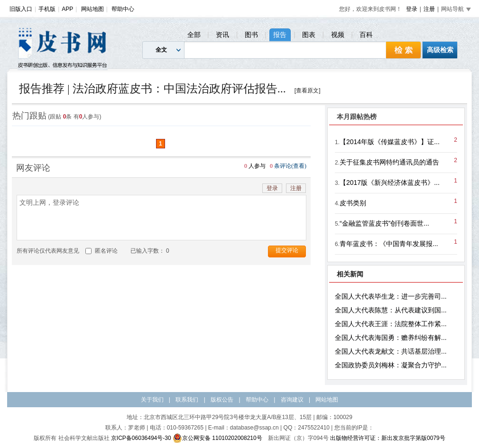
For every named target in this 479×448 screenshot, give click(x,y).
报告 (280, 35)
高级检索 (440, 50)
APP (67, 9)
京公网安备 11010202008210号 (217, 438)
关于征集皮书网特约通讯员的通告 (389, 162)
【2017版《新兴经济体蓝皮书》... (390, 183)
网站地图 (92, 9)
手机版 (47, 9)
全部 (194, 35)
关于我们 (152, 400)
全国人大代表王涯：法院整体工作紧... (391, 324)
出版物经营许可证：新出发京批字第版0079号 (388, 438)
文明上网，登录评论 (161, 218)
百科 (366, 35)
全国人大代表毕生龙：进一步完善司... (391, 296)
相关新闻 (350, 274)
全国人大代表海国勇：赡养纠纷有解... (391, 338)
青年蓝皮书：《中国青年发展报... (389, 244)
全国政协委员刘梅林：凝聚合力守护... (391, 365)
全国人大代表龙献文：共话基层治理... (391, 351)
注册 (429, 9)
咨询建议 (292, 400)
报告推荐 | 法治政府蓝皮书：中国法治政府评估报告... (152, 89)
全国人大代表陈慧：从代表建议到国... (391, 310)
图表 (309, 35)
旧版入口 (21, 9)
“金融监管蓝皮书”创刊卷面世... (384, 223)
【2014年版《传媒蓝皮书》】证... (390, 142)
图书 (251, 35)
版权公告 (222, 400)
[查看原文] (308, 91)
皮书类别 (353, 203)
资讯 (222, 35)
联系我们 (187, 400)
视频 (338, 35)
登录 (412, 9)
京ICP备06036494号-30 (141, 438)
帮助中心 (123, 9)
